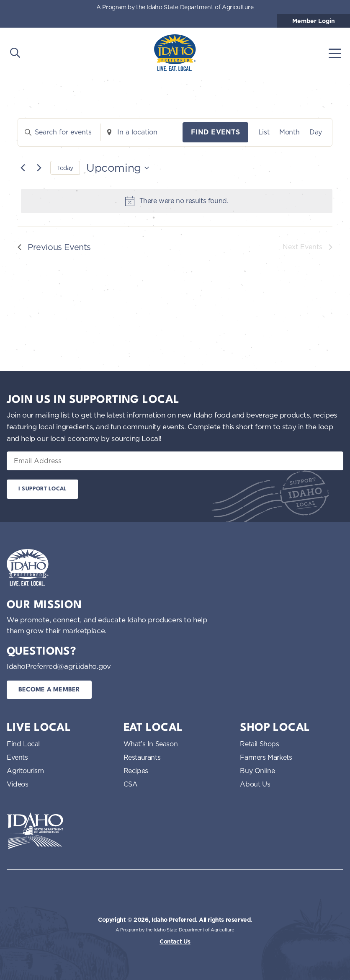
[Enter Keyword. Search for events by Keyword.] (59, 132)
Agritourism (25, 771)
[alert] (177, 201)
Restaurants (142, 757)
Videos (18, 784)
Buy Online (257, 771)
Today (65, 168)
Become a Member (49, 690)
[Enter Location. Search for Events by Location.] (142, 132)
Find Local (23, 744)
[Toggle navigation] (335, 53)
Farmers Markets (266, 757)
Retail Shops (259, 744)
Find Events (215, 132)
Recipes (136, 771)
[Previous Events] (23, 168)
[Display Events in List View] (264, 132)
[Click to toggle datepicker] (118, 168)
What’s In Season (151, 744)
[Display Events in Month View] (289, 132)
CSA (131, 784)
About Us (255, 784)
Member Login (314, 21)
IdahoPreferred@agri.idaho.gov (59, 666)
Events (17, 757)
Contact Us (175, 941)
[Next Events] (39, 168)
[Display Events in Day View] (316, 132)
